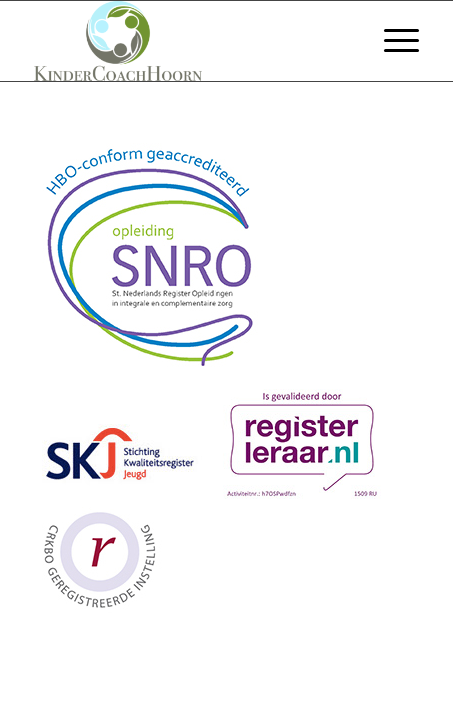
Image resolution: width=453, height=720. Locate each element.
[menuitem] (391, 41)
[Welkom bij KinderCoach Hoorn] (188, 41)
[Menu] (391, 41)
